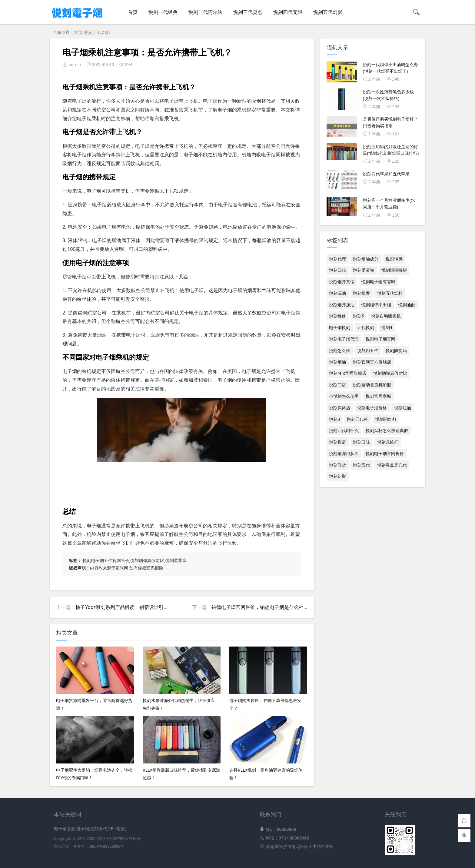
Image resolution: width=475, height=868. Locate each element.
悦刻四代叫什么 (344, 430)
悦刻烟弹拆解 (394, 270)
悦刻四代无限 (288, 12)
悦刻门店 (337, 385)
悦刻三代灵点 (248, 12)
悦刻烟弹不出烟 (376, 305)
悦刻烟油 (337, 362)
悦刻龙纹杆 (388, 442)
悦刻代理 (337, 259)
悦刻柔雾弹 (364, 270)
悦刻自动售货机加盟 (372, 385)
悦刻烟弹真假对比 (390, 373)
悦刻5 (358, 316)
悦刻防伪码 (396, 350)
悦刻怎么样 (340, 350)
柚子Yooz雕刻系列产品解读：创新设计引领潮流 (127, 607)
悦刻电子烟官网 (380, 339)
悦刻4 (387, 327)
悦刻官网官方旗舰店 (372, 362)
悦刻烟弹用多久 (344, 453)
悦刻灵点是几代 (392, 465)
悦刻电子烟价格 (372, 408)
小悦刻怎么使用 (344, 396)
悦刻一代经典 (163, 12)
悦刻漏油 (337, 293)
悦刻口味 (361, 442)
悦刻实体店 (340, 408)
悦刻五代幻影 (328, 12)
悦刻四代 (337, 270)
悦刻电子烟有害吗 (378, 282)
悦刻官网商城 (378, 396)
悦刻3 (334, 419)
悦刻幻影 (337, 476)
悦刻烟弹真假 (342, 282)
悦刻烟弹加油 (342, 305)
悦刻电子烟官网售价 (385, 453)
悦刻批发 (361, 293)
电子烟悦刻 (340, 327)
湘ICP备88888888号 (107, 846)
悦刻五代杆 (357, 419)
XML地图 (62, 846)
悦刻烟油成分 (366, 259)
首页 (133, 12)
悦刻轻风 (394, 259)
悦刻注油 (403, 408)
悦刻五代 (361, 465)
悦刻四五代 (368, 350)
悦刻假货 (337, 465)
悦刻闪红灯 (386, 419)
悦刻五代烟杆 (390, 293)
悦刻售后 (337, 442)
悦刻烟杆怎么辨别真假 (387, 430)
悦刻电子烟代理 (344, 339)
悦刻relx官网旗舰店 (347, 373)
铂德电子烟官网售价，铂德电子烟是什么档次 (260, 607)
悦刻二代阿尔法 (205, 12)
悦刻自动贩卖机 (386, 316)
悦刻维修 (337, 316)
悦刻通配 (407, 305)
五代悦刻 (366, 327)
